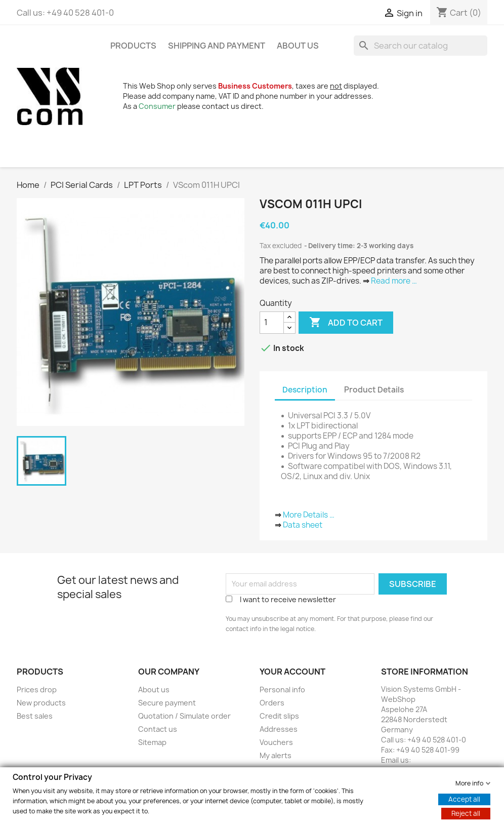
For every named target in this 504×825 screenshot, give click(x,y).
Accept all (464, 799)
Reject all (466, 813)
